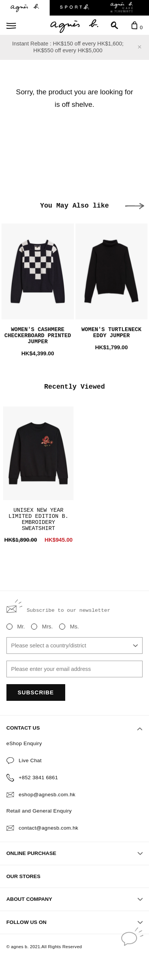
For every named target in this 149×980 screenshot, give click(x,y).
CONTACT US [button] (74, 728)
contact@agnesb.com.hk (48, 828)
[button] (135, 206)
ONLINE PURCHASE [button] (74, 853)
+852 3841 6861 (38, 778)
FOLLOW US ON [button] (74, 922)
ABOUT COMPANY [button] (74, 899)
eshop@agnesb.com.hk (47, 795)
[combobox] (74, 646)
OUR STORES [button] (24, 876)
